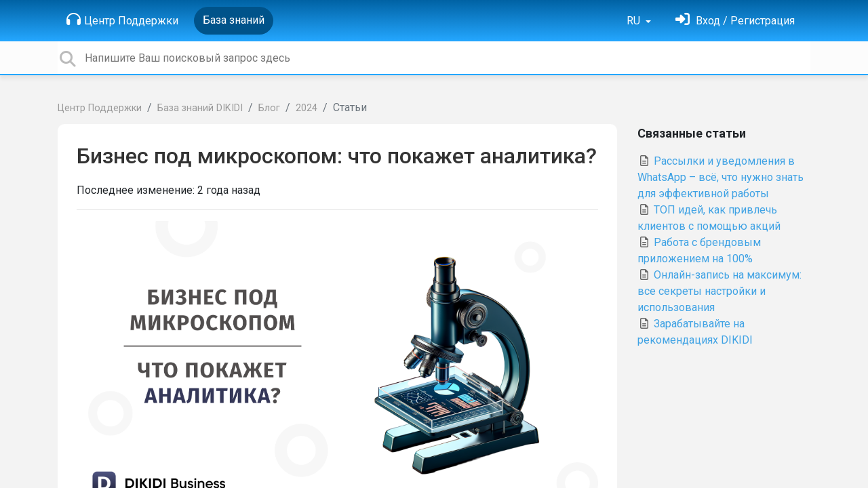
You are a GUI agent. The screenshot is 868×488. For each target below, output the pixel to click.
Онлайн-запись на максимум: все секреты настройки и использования (719, 291)
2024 (307, 108)
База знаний (234, 20)
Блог (269, 108)
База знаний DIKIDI (200, 108)
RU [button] (635, 21)
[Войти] (735, 21)
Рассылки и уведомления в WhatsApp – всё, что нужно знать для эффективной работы (721, 177)
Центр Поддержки (122, 20)
